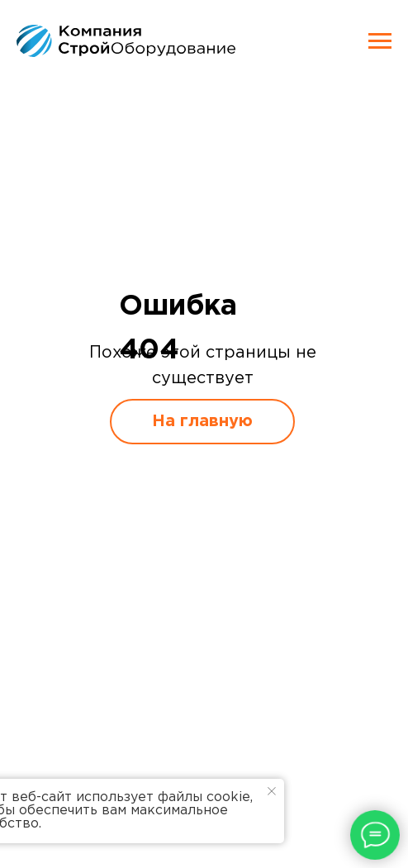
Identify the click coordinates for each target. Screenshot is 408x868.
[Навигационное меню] (380, 41)
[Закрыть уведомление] (272, 791)
